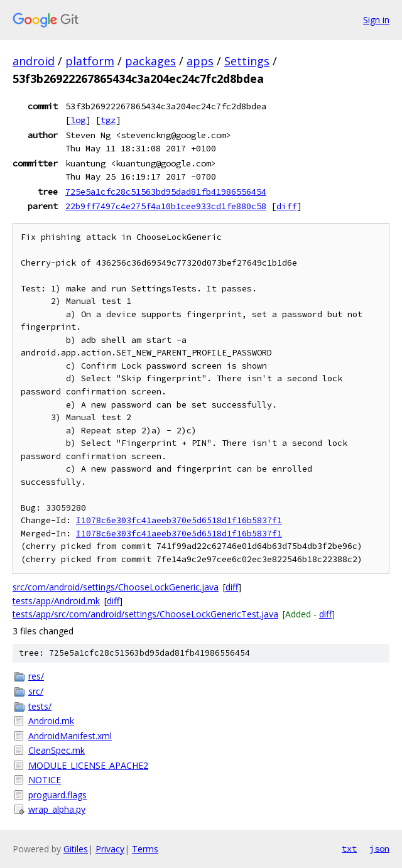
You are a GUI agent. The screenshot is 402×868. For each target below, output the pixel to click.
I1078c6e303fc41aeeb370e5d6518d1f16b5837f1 (179, 520)
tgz (108, 120)
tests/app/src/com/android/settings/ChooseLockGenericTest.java (145, 614)
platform (90, 61)
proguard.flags (57, 795)
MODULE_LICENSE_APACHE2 (88, 765)
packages (150, 61)
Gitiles (76, 849)
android (34, 61)
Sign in (376, 20)
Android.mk (51, 721)
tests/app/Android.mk (56, 601)
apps (200, 61)
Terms (145, 849)
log (78, 120)
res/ (36, 676)
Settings (247, 61)
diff (286, 206)
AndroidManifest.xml (70, 736)
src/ (36, 691)
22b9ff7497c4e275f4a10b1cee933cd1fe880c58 (166, 206)
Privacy (110, 849)
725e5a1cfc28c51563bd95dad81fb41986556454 (166, 192)
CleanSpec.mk (57, 750)
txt (349, 849)
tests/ (40, 706)
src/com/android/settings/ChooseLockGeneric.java (116, 587)
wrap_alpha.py (57, 809)
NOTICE (45, 780)
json (379, 849)
